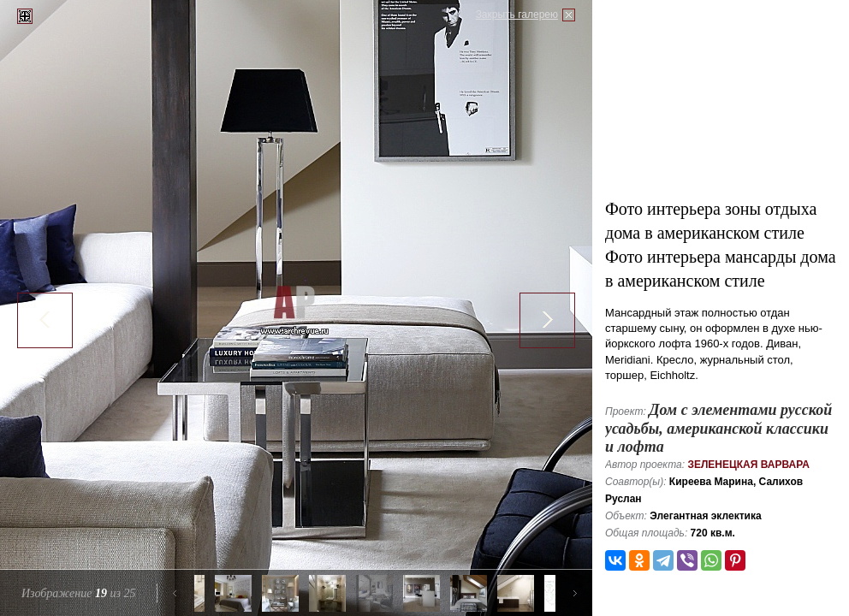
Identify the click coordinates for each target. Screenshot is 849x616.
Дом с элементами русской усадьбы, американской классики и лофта (718, 428)
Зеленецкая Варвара (748, 465)
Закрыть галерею (517, 15)
